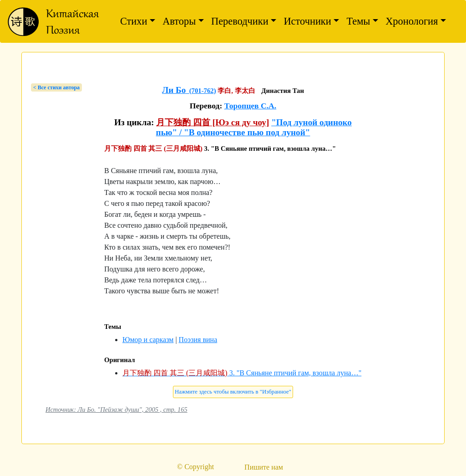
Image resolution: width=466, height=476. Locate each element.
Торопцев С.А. (251, 106)
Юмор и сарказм (148, 340)
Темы (358, 21)
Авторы (179, 21)
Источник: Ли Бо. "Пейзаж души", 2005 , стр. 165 (116, 409)
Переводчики (240, 21)
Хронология (412, 21)
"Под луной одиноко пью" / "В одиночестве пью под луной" (254, 127)
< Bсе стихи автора (56, 87)
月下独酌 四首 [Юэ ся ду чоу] (213, 122)
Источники (307, 21)
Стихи (134, 21)
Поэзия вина (198, 340)
